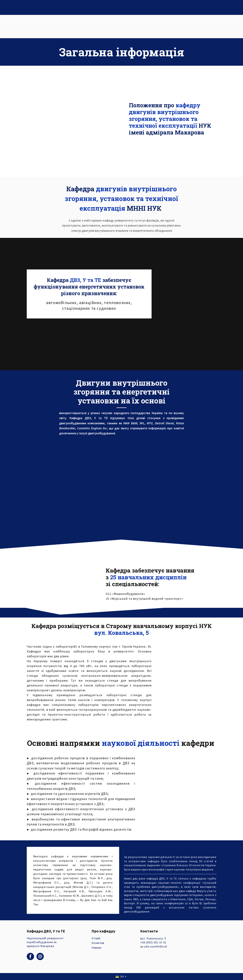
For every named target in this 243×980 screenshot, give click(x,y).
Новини (96, 948)
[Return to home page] (34, 27)
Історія (96, 938)
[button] (30, 956)
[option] (120, 977)
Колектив (98, 943)
